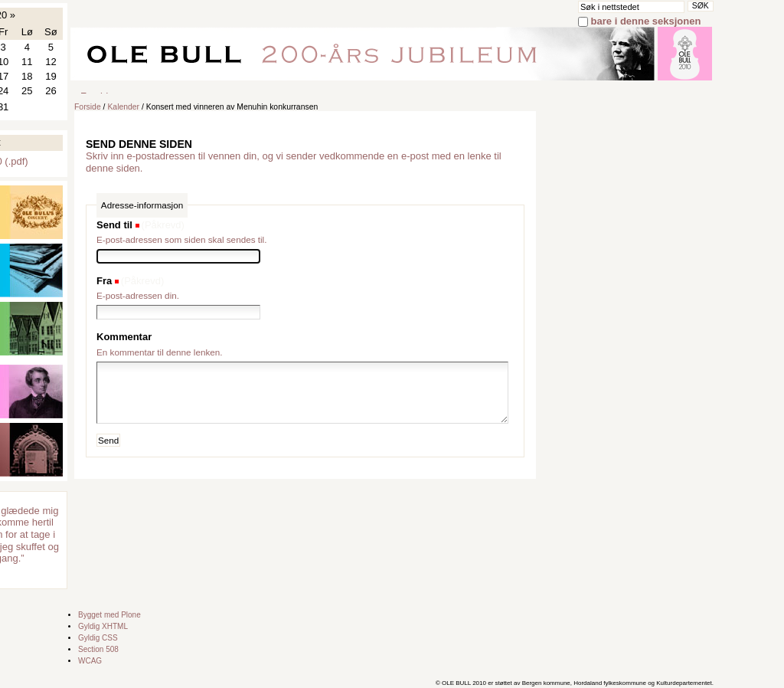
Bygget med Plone (109, 615)
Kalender (123, 107)
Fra (104, 281)
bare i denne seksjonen (646, 21)
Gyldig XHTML (103, 626)
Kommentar (124, 337)
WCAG (90, 661)
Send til (114, 225)
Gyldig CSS (98, 638)
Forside (88, 107)
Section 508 (98, 649)
